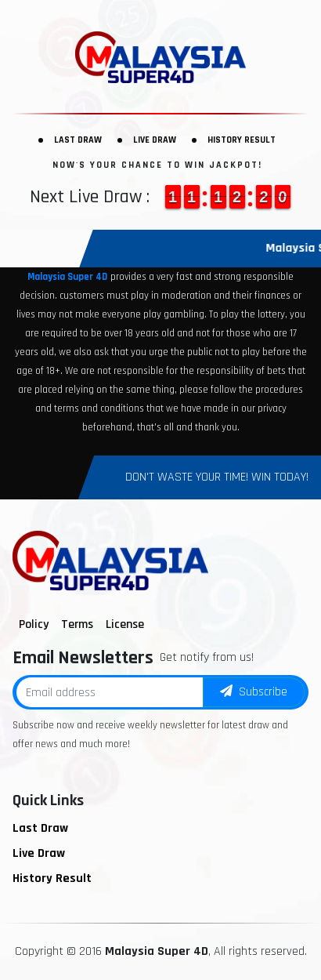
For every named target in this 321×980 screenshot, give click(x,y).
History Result (242, 140)
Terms (77, 624)
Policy (34, 624)
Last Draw (78, 140)
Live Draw (155, 140)
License (125, 624)
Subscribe (254, 692)
